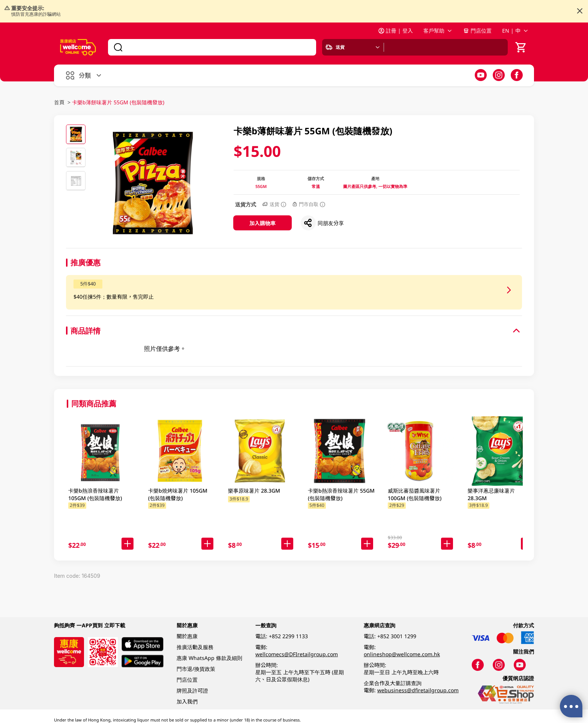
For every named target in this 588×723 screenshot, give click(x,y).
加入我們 (187, 701)
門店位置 (477, 31)
